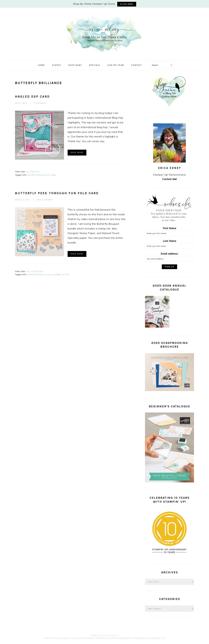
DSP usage (51, 175)
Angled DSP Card (32, 97)
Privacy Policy (110, 636)
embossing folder (53, 275)
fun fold (66, 275)
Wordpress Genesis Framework (113, 638)
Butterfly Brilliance (36, 175)
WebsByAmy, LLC (157, 638)
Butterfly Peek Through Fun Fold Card (57, 193)
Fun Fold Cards (37, 271)
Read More (77, 153)
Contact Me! (169, 179)
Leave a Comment (44, 200)
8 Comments (40, 103)
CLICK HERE (127, 4)
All (28, 172)
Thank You (35, 172)
